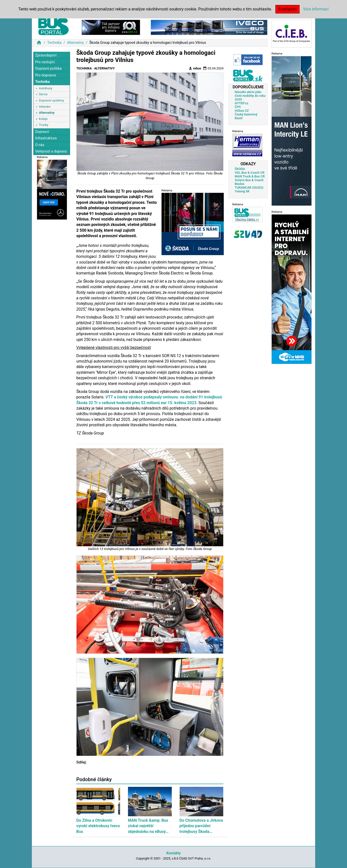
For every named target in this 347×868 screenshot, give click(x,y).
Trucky (43, 125)
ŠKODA (240, 169)
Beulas (239, 184)
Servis (43, 94)
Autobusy (45, 88)
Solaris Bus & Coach (249, 180)
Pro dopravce (45, 75)
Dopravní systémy (51, 100)
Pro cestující (45, 62)
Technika (54, 43)
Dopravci (42, 132)
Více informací (316, 9)
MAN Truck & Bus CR (250, 176)
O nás (40, 145)
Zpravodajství (46, 55)
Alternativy (75, 43)
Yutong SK (242, 191)
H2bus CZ (242, 111)
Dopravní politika (48, 69)
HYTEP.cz (241, 103)
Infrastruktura (46, 138)
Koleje (43, 119)
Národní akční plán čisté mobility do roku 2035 (250, 96)
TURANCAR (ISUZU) (249, 188)
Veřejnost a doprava (51, 151)
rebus (195, 68)
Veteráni (45, 107)
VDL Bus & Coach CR (249, 173)
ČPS (238, 107)
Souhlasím (287, 9)
